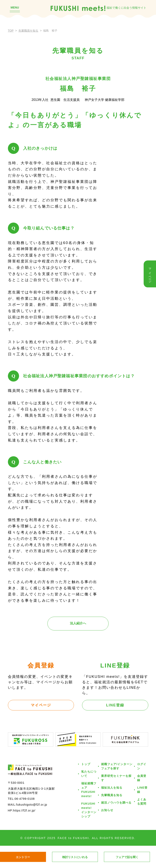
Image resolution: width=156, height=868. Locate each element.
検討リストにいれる (75, 857)
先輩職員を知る (28, 31)
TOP (11, 31)
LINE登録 (115, 705)
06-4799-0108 (25, 799)
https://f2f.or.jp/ (24, 810)
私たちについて (89, 774)
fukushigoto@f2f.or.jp (32, 805)
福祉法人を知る (112, 788)
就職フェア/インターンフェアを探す (117, 766)
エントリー (23, 857)
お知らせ (107, 810)
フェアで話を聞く (127, 857)
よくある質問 (142, 801)
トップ (86, 764)
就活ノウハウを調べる (116, 803)
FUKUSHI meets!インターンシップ (89, 810)
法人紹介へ (78, 623)
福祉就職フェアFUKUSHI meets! (89, 790)
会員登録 (142, 778)
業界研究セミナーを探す (116, 778)
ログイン (142, 766)
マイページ (41, 705)
